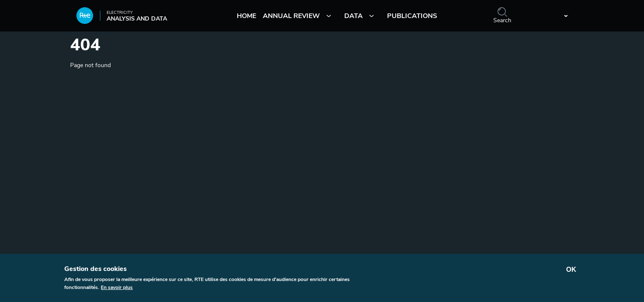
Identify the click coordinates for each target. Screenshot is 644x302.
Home (246, 16)
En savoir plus (117, 290)
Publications (412, 16)
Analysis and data (122, 18)
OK (571, 272)
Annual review (291, 16)
